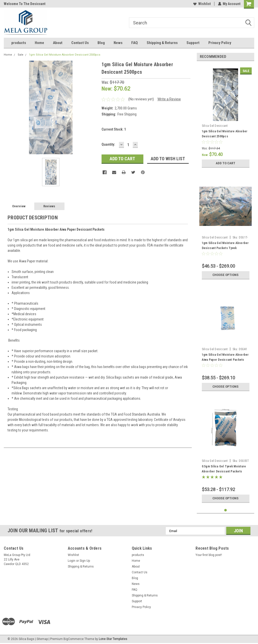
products (19, 43)
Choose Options (225, 275)
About (58, 43)
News (118, 43)
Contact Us (80, 43)
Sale (21, 55)
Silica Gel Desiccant (215, 126)
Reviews (49, 206)
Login (72, 561)
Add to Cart (226, 163)
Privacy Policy (220, 43)
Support (193, 43)
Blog (101, 43)
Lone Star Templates (113, 639)
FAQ (135, 43)
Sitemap (42, 639)
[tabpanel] (226, 118)
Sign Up (85, 561)
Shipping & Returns (162, 43)
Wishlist (202, 4)
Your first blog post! (209, 555)
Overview (19, 206)
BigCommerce (74, 639)
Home (39, 43)
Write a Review (169, 99)
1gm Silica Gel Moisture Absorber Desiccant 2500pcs (65, 55)
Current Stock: (114, 129)
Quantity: (108, 144)
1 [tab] (226, 510)
